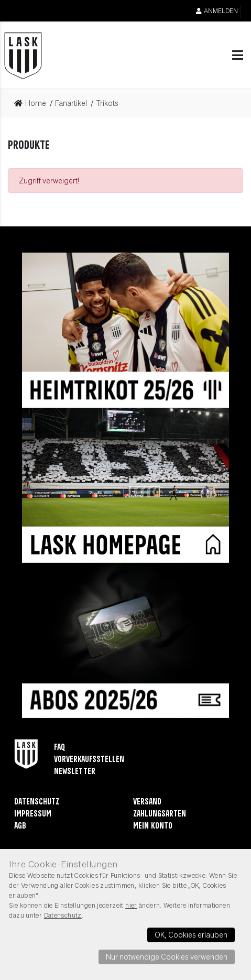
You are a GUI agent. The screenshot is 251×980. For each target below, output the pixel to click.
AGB (20, 826)
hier (131, 905)
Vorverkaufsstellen (89, 760)
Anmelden (217, 11)
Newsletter (75, 772)
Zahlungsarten (160, 814)
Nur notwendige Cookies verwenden (167, 956)
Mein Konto (153, 826)
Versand (147, 802)
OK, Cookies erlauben (191, 934)
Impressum (33, 814)
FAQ (59, 748)
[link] (33, 103)
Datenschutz (37, 802)
